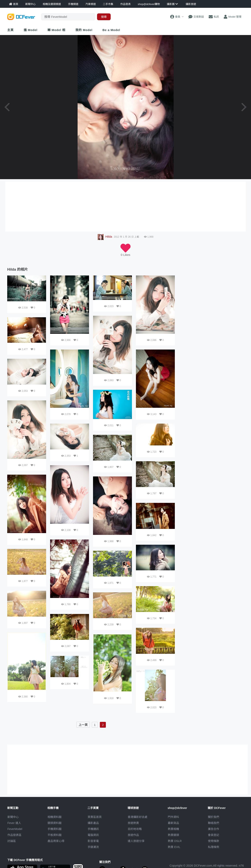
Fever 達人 (14, 823)
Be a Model (111, 30)
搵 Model (31, 30)
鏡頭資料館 (55, 823)
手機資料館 (55, 829)
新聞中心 (13, 817)
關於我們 (214, 817)
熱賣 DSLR (175, 841)
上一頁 (83, 725)
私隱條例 (214, 847)
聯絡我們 (214, 823)
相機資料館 (55, 817)
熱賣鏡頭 (173, 835)
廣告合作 (214, 829)
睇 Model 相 (57, 30)
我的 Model (84, 30)
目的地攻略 (135, 829)
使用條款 (214, 841)
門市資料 (173, 817)
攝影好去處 (138, 817)
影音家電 (93, 841)
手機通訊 (93, 829)
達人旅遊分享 (136, 841)
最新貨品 (173, 823)
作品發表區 (14, 835)
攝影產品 (93, 823)
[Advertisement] (211, 300)
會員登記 (214, 835)
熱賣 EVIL (174, 847)
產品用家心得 (56, 841)
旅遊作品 (133, 835)
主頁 (10, 30)
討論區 (12, 841)
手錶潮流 (93, 847)
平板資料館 (55, 835)
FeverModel (15, 829)
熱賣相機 (173, 829)
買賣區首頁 (95, 817)
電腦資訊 (93, 835)
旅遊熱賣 (133, 823)
